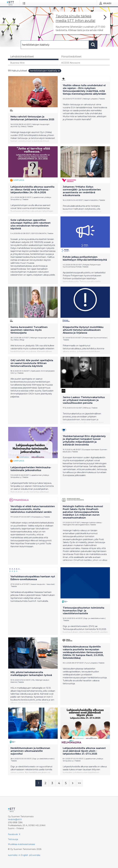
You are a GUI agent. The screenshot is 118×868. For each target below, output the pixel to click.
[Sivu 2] (45, 783)
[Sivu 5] (66, 783)
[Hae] (55, 45)
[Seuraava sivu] (73, 783)
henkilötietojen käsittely (45, 71)
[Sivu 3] (52, 783)
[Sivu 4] (59, 783)
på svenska (35, 855)
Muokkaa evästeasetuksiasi (21, 844)
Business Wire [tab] (17, 63)
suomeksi (13, 855)
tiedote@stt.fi (15, 819)
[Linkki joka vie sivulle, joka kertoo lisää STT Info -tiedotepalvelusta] (82, 23)
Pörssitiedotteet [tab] (71, 57)
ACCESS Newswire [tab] (71, 63)
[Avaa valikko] (24, 3)
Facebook (13, 834)
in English (23, 855)
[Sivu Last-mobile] (80, 783)
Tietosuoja (13, 839)
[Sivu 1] (39, 783)
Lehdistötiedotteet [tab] (22, 57)
